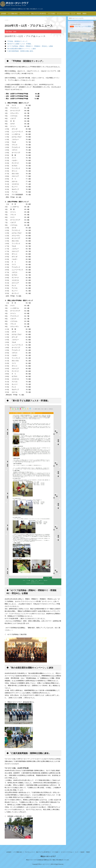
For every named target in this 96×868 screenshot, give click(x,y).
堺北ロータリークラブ (48, 856)
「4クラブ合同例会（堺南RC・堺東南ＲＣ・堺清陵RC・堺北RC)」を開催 (29, 46)
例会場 (79, 14)
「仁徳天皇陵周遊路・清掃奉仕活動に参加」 (20, 51)
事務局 (84, 14)
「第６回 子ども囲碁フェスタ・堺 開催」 (19, 44)
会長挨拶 (3, 14)
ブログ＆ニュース (24, 14)
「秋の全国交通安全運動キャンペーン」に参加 (21, 49)
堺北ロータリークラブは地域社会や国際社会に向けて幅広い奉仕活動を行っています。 (48, 859)
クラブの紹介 (52, 14)
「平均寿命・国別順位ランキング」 (17, 41)
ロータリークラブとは (63, 14)
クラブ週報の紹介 (13, 14)
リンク (73, 14)
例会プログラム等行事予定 (39, 14)
